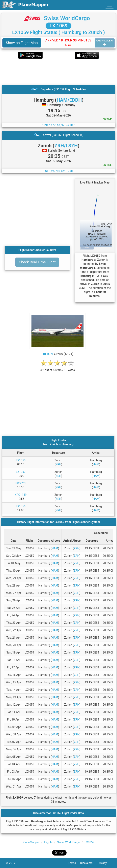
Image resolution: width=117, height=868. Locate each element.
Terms (74, 863)
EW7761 (21, 483)
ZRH (58, 464)
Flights (48, 842)
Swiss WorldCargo (67, 18)
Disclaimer (89, 863)
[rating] (57, 368)
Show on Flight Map (22, 43)
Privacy (104, 863)
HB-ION (47, 354)
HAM (96, 464)
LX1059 (89, 842)
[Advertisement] (58, 72)
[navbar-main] (110, 5)
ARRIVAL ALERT (105, 43)
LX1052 (21, 472)
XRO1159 (21, 495)
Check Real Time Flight (37, 262)
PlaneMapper (31, 842)
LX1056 (21, 506)
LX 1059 (59, 26)
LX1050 (21, 460)
